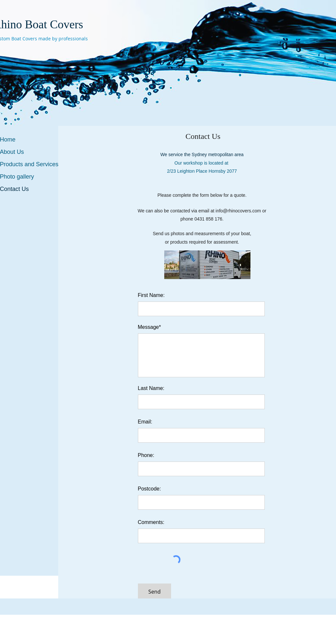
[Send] (155, 592)
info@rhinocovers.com (238, 211)
